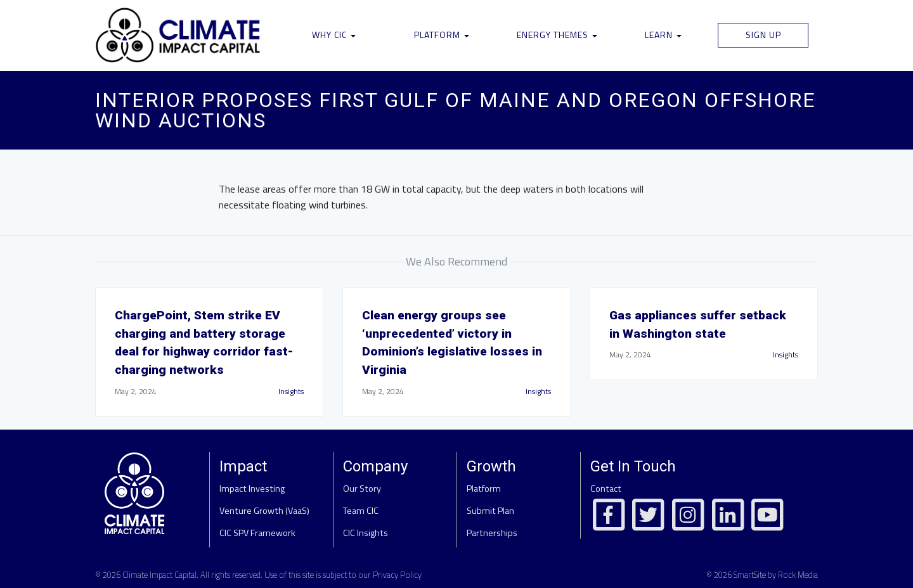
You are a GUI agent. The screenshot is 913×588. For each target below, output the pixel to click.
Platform (442, 35)
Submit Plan (490, 511)
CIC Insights (366, 533)
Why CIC (334, 35)
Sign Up (763, 35)
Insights (291, 391)
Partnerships (492, 533)
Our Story (362, 489)
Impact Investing (252, 489)
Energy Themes (557, 35)
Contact (606, 489)
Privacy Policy (397, 575)
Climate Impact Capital (159, 575)
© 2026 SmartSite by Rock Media (762, 575)
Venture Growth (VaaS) (264, 511)
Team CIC (361, 511)
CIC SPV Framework (257, 533)
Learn (663, 35)
